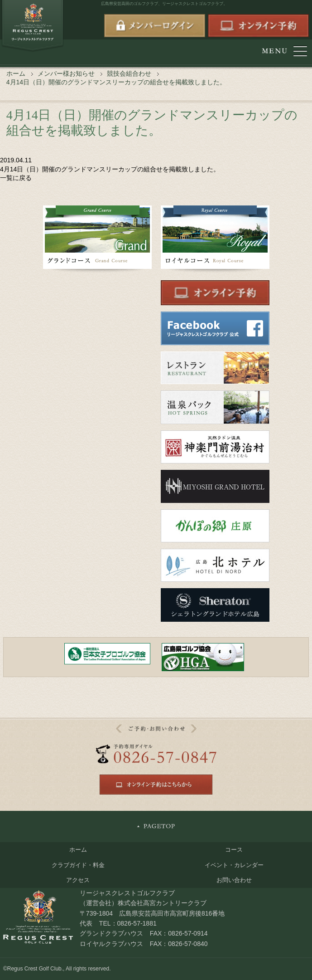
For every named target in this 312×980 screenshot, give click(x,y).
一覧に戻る (16, 178)
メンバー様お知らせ (66, 73)
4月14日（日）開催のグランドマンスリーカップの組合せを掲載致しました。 (110, 169)
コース (234, 850)
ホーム (16, 73)
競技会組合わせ (129, 73)
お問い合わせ (234, 880)
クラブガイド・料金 (78, 865)
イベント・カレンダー (234, 865)
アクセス (78, 880)
